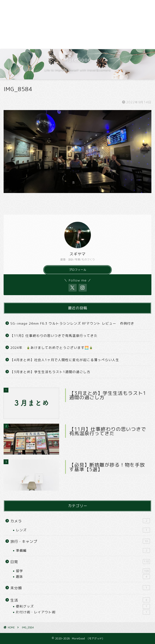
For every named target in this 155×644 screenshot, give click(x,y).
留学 (83, 571)
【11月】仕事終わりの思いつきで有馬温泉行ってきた (54, 336)
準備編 (83, 550)
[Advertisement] (77, 25)
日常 (80, 562)
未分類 (80, 588)
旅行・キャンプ (80, 541)
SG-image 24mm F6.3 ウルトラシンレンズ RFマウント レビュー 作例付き (72, 323)
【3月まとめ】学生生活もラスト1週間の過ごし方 (50, 372)
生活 (80, 600)
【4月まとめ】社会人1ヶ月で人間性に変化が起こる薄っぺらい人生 (65, 360)
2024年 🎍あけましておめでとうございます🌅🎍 (52, 348)
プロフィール (78, 270)
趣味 (83, 577)
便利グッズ (83, 606)
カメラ (80, 521)
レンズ (83, 530)
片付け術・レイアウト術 (83, 612)
